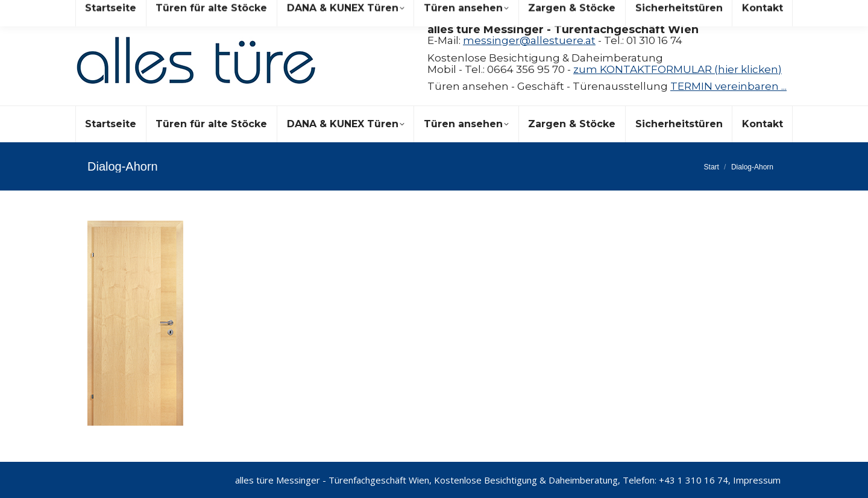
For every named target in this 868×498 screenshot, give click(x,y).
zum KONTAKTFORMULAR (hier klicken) (678, 69)
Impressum (757, 480)
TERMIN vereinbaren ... (728, 86)
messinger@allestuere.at (529, 40)
